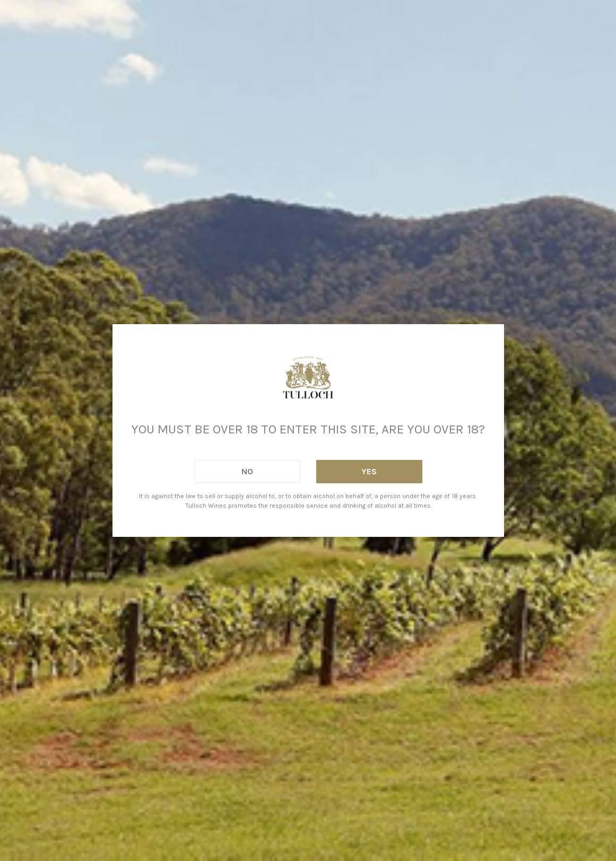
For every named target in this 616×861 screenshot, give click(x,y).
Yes (369, 471)
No (247, 471)
